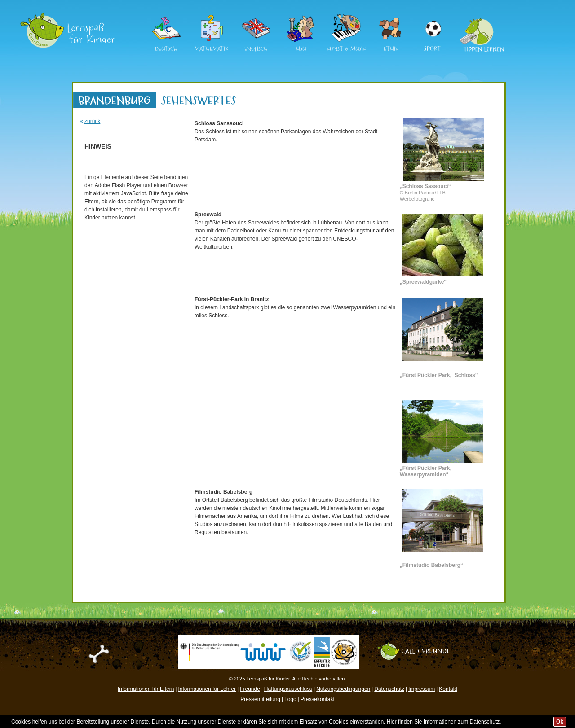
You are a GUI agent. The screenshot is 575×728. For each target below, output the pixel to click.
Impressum (422, 689)
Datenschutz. (486, 722)
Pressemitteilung (260, 699)
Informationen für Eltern (146, 689)
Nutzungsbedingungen (343, 689)
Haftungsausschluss (288, 689)
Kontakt (448, 689)
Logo (290, 699)
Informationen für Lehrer (207, 689)
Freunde (250, 689)
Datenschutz (389, 689)
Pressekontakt (318, 699)
